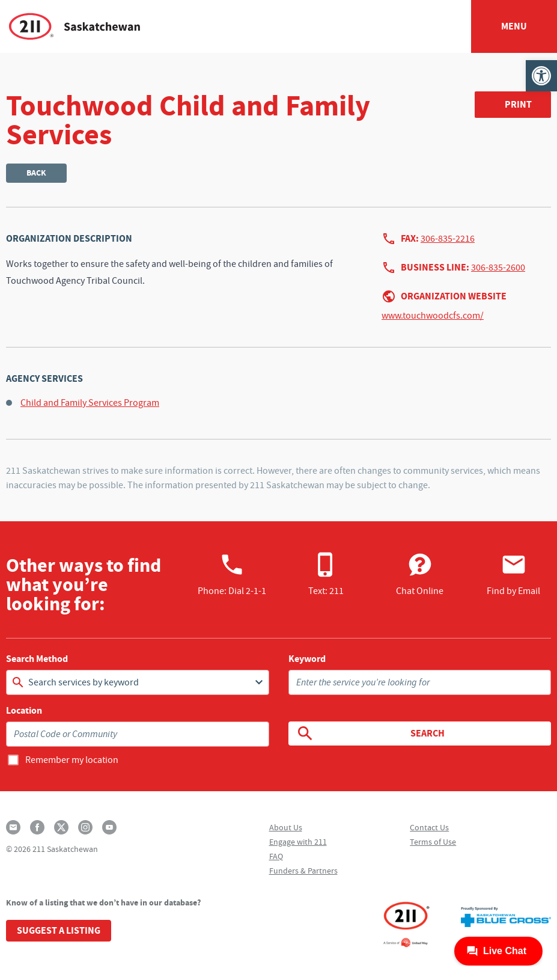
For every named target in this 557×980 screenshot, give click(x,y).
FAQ (276, 856)
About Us (286, 827)
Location (24, 711)
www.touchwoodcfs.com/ (433, 316)
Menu (514, 26)
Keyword (307, 659)
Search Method (37, 659)
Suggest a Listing (59, 930)
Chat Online (420, 574)
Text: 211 (326, 574)
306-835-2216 (448, 239)
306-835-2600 (498, 268)
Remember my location (72, 760)
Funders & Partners (303, 871)
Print (518, 104)
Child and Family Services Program (90, 403)
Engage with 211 (298, 842)
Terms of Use (433, 842)
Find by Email (513, 574)
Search (370, 733)
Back (36, 173)
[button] (541, 76)
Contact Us (429, 827)
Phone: (232, 574)
